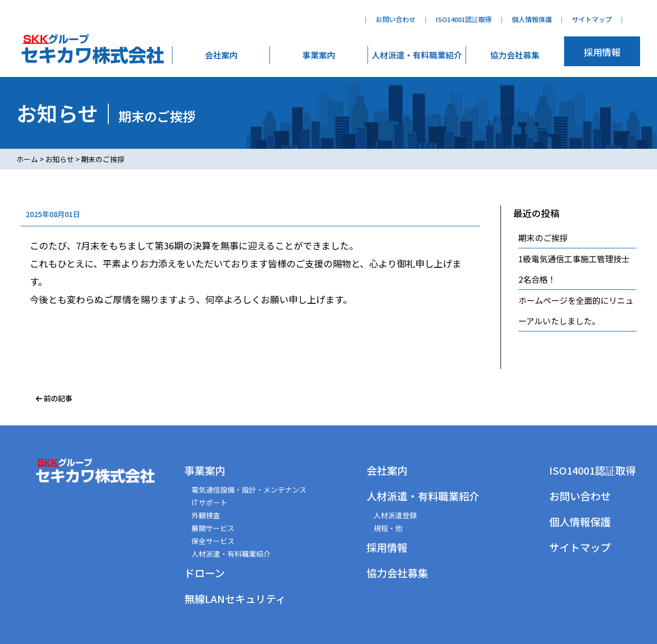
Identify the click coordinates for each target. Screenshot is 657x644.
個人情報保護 (532, 19)
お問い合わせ (396, 19)
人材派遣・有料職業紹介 (417, 55)
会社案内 (221, 55)
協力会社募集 (515, 55)
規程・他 (388, 528)
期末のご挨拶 (543, 238)
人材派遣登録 (395, 515)
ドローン (205, 573)
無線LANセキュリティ (235, 599)
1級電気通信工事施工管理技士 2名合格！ (577, 269)
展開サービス (213, 528)
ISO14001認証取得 (464, 19)
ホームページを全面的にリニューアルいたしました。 (576, 310)
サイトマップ (592, 19)
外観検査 (206, 515)
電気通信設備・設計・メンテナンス (249, 490)
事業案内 (319, 55)
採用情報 (602, 52)
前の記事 (54, 398)
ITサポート (209, 502)
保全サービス (213, 541)
